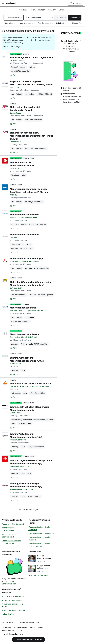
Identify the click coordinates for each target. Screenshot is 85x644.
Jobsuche (23, 10)
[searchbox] (14, 18)
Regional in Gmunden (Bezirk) (14, 610)
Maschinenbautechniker (18, 31)
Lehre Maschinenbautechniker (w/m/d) (30, 383)
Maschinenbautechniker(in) (25, 334)
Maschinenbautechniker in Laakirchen (39, 528)
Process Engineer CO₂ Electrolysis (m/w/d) (32, 57)
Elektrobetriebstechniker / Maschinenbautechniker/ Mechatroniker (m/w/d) (32, 136)
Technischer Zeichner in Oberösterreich (11, 542)
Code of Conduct (36, 628)
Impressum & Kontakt (25, 622)
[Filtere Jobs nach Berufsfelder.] (13, 23)
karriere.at (7, 592)
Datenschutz (7, 628)
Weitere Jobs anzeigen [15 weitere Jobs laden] (28, 510)
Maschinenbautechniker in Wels (41, 533)
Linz (13, 94)
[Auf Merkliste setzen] (14, 75)
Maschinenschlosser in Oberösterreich (11, 536)
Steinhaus (15, 175)
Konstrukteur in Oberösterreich (8, 529)
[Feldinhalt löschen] (22, 18)
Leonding (15, 344)
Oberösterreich (47, 31)
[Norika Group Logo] (13, 635)
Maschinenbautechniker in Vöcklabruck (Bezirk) (39, 545)
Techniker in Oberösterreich (13, 524)
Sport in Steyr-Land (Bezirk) (13, 596)
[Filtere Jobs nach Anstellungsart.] (29, 23)
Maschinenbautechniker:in (24, 235)
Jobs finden (75, 18)
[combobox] (14, 18)
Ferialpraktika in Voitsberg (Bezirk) (13, 605)
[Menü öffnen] (3, 3)
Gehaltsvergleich (9, 584)
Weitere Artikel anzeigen (38, 575)
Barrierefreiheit (21, 628)
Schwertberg (16, 420)
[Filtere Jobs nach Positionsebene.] (47, 23)
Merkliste (63, 10)
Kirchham (15, 224)
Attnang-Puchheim (19, 67)
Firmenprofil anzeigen (12, 47)
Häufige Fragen (8, 622)
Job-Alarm (52, 10)
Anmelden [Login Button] (76, 3)
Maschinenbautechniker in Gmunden (39, 539)
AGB (38, 622)
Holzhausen (16, 393)
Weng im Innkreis (18, 473)
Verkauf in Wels (8, 614)
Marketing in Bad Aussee (12, 600)
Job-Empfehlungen (37, 10)
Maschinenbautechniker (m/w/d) (27, 259)
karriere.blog (35, 552)
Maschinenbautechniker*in (25, 215)
